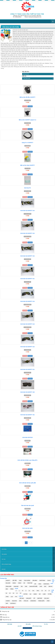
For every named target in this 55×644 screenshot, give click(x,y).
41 (17, 593)
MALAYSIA (14, 601)
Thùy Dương (27, 581)
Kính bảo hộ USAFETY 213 (28, 324)
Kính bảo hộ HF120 (27, 437)
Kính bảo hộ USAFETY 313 (28, 233)
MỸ (34, 598)
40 (13, 593)
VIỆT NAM (22, 598)
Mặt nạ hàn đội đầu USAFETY (27, 97)
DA (30, 594)
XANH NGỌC (46, 584)
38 (6, 593)
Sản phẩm (4, 554)
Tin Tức (4, 559)
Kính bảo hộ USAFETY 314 (28, 211)
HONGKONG (33, 601)
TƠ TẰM (50, 594)
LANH (44, 594)
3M (24, 583)
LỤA (12, 597)
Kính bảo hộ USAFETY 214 (28, 301)
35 (42, 591)
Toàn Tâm (30, 583)
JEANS (35, 594)
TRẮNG (12, 589)
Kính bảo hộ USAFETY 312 (28, 256)
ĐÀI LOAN (47, 598)
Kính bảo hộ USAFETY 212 (28, 347)
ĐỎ (35, 584)
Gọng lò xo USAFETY (27, 143)
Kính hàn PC (27, 188)
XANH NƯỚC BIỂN (33, 587)
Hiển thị (24, 76)
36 (46, 591)
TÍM (22, 587)
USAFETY (8, 581)
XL (29, 591)
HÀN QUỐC (29, 598)
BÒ (40, 594)
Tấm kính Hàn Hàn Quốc (27, 505)
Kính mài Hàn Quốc (28, 528)
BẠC (45, 587)
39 (10, 593)
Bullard (8, 583)
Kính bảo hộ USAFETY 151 (28, 415)
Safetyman (42, 581)
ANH (7, 604)
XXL (33, 591)
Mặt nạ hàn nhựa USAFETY (28, 165)
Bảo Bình (35, 581)
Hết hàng (25, 106)
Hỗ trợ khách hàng (6, 564)
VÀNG (40, 584)
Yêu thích (30, 106)
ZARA (20, 581)
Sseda (14, 583)
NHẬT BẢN (40, 598)
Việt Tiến (15, 581)
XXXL (38, 591)
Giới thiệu (4, 549)
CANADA (8, 601)
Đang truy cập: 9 (27, 628)
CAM (41, 587)
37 (49, 591)
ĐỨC (20, 601)
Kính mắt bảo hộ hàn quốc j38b (28, 483)
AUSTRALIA (13, 604)
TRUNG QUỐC (41, 601)
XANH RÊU (16, 587)
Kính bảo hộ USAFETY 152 (28, 392)
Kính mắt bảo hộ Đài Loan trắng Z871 (27, 460)
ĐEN (7, 589)
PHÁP (48, 601)
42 (20, 593)
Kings (20, 583)
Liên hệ (4, 569)
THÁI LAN (26, 601)
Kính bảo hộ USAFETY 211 (28, 369)
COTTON (25, 594)
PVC (16, 597)
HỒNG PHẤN (9, 587)
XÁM (26, 587)
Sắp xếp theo (26, 72)
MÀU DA (50, 587)
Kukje (49, 581)
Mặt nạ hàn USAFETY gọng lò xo (28, 120)
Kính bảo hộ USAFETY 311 (28, 279)
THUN (7, 597)
